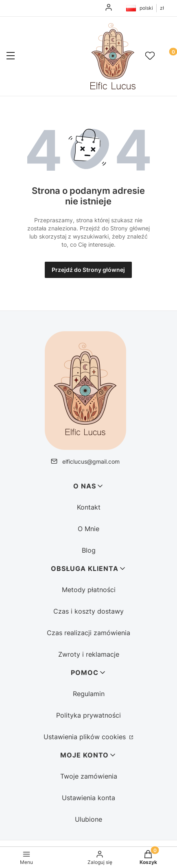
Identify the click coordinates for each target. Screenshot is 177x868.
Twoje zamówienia (89, 776)
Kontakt (89, 507)
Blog (89, 550)
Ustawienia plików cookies (86, 737)
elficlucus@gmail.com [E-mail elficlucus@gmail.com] (91, 461)
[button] (11, 56)
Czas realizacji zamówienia (88, 633)
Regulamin (89, 694)
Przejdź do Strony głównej (88, 270)
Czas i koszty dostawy (88, 611)
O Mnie (88, 529)
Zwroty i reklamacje (89, 654)
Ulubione (88, 819)
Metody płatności (89, 590)
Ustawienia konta (88, 798)
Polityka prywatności (88, 715)
